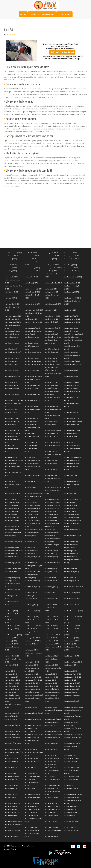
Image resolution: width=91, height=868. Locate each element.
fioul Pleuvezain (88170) (72, 656)
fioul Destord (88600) (51, 385)
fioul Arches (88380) (51, 259)
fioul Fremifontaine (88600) (73, 445)
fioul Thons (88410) (50, 776)
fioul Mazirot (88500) (51, 605)
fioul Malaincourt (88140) (32, 587)
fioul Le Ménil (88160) (11, 554)
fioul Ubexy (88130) (70, 785)
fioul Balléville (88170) (31, 283)
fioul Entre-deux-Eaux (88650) (73, 421)
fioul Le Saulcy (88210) (11, 557)
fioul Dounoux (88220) (31, 421)
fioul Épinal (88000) (10, 424)
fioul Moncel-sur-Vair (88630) (73, 617)
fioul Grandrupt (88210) (32, 481)
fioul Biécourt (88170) (71, 316)
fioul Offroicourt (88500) (72, 641)
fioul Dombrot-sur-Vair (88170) (34, 400)
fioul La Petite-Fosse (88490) (73, 536)
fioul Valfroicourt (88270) (32, 794)
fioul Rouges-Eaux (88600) (72, 695)
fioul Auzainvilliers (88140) (33, 271)
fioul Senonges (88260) (52, 758)
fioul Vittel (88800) (70, 815)
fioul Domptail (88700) (31, 418)
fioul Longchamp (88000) (12, 578)
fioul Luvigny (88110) (11, 581)
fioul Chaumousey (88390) (33, 352)
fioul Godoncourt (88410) (32, 475)
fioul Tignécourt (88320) (12, 779)
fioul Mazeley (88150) (31, 605)
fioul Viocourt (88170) (31, 815)
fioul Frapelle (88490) (31, 445)
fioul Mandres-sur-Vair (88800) (74, 587)
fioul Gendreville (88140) (32, 460)
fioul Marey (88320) (50, 593)
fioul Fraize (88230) (10, 445)
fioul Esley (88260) (50, 424)
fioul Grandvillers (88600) (72, 481)
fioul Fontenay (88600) (71, 436)
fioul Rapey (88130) (50, 680)
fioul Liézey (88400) (11, 572)
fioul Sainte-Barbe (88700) (72, 737)
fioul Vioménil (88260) (51, 815)
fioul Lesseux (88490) (71, 569)
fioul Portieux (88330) (11, 665)
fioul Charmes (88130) (31, 343)
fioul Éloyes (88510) (51, 421)
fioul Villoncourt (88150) (12, 812)
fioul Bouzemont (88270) (52, 328)
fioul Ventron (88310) (11, 806)
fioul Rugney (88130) (31, 707)
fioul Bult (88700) (30, 334)
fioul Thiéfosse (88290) (12, 776)
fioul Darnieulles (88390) (52, 382)
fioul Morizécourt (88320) (72, 626)
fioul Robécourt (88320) (32, 692)
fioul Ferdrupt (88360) (51, 433)
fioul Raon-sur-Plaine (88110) (33, 680)
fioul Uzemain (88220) (71, 788)
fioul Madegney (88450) (72, 581)
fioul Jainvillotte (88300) (32, 515)
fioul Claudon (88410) (11, 361)
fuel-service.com (15, 846)
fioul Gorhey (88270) (71, 475)
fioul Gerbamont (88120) (72, 460)
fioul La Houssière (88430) (72, 530)
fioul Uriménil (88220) (11, 788)
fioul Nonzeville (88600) (72, 638)
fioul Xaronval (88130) (71, 830)
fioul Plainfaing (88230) (51, 656)
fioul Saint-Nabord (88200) (53, 731)
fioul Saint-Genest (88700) (33, 719)
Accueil (23, 14)
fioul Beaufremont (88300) (73, 298)
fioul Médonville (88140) (72, 605)
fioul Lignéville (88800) (51, 572)
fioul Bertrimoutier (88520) (13, 316)
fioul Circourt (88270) (51, 358)
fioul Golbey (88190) (51, 475)
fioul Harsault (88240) (11, 506)
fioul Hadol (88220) (70, 493)
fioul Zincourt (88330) (51, 836)
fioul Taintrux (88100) (11, 773)
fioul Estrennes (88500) (12, 430)
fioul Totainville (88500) (71, 779)
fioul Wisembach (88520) (12, 830)
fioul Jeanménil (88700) (72, 515)
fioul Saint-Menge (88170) (12, 731)
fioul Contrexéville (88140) (72, 364)
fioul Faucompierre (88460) (73, 430)
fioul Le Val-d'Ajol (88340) (12, 563)
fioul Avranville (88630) (11, 277)
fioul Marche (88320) (31, 593)
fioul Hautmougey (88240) (33, 506)
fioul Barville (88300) (51, 289)
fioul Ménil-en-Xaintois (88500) (74, 611)
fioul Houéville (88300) (71, 509)
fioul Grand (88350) (10, 481)
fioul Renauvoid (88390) (72, 689)
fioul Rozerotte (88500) (72, 701)
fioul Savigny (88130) (71, 755)
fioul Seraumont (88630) (72, 758)
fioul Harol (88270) (70, 502)
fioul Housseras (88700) (12, 512)
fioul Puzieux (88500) (11, 674)
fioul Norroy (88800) (11, 641)
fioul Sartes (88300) (51, 749)
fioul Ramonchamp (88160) (33, 677)
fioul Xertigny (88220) (11, 836)
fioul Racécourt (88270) (32, 674)
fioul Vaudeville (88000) (71, 797)
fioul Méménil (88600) (11, 611)
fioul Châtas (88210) (11, 349)
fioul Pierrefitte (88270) (12, 656)
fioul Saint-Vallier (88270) (52, 737)
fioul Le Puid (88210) (51, 554)
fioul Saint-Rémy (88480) (12, 737)
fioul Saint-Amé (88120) (12, 713)
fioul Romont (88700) (51, 695)
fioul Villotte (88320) (31, 812)
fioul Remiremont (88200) (72, 686)
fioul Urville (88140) (30, 788)
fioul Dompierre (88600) (12, 418)
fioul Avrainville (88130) (71, 271)
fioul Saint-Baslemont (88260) (34, 713)
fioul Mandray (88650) (51, 587)
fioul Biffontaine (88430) (12, 319)
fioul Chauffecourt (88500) (13, 352)
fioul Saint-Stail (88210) (32, 737)
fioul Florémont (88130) (32, 436)
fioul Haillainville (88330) (52, 499)
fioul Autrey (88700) (11, 271)
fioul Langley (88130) (31, 548)
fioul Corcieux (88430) (11, 370)
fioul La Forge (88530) (11, 530)
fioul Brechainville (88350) (12, 331)
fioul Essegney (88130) (71, 424)
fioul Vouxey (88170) (31, 827)
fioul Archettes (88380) (71, 259)
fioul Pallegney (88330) (32, 650)
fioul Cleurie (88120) (51, 361)
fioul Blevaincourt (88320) (72, 319)
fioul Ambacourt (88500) (32, 256)
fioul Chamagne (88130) (32, 337)
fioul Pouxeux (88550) (71, 665)
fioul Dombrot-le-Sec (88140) (14, 400)
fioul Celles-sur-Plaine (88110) (74, 334)
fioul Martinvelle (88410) (52, 599)
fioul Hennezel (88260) (71, 506)
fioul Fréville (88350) (11, 457)
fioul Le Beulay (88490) (31, 551)
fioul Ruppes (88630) (51, 707)
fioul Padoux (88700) (71, 644)
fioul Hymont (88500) (51, 512)
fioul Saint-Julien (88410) (12, 725)
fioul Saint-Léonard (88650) (33, 725)
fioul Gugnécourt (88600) (12, 493)
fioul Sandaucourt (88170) (72, 743)
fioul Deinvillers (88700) (72, 382)
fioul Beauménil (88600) (12, 304)
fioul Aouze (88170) (30, 259)
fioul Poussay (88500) (51, 665)
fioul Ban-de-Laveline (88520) (53, 283)
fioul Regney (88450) (51, 683)
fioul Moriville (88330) (51, 626)
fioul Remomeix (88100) (12, 689)
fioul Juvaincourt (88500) (32, 521)
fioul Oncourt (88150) (31, 644)
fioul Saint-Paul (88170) (11, 734)
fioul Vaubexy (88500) (51, 797)
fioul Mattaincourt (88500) (72, 599)
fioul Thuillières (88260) (71, 776)
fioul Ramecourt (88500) (12, 677)
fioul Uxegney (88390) (51, 788)
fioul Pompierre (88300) (32, 662)
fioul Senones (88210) (31, 758)
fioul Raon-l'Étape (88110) (12, 680)
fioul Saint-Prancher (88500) (53, 734)
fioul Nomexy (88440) (11, 638)
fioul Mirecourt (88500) (52, 617)
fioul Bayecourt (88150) (52, 292)
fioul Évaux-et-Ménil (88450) (53, 430)
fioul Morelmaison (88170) (33, 626)
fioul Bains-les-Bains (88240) (73, 277)
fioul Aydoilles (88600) (31, 277)
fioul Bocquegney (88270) (13, 322)
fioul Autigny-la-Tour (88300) (53, 268)
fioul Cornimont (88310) (32, 370)
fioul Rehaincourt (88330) (72, 683)
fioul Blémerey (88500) (32, 319)
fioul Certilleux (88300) (11, 337)
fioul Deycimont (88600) (72, 385)
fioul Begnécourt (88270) (32, 304)
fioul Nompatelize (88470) (33, 638)
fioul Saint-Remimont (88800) (73, 734)
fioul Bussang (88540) (51, 334)
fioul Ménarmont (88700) (32, 611)
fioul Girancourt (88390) (72, 463)
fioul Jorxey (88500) (51, 518)
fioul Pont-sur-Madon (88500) (73, 662)
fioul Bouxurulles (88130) (32, 328)
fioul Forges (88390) (31, 442)
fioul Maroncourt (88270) (72, 593)
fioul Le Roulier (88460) (71, 554)
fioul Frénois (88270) (51, 451)
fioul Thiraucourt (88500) (32, 776)
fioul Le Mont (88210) (31, 554)
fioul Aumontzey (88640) (32, 268)
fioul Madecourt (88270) (52, 581)
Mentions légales (10, 849)
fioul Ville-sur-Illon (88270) (52, 809)
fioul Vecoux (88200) (51, 803)
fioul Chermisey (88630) (32, 358)
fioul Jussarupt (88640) (12, 521)
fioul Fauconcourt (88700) (12, 433)
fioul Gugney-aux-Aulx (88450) (34, 493)
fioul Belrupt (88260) (51, 310)
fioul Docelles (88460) (71, 388)
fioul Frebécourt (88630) (52, 445)
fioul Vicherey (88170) (71, 806)
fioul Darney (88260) (11, 382)
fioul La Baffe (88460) (51, 521)
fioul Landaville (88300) (12, 548)
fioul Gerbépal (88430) (11, 463)
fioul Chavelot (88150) (51, 352)
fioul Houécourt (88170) (52, 509)
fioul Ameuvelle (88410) (52, 256)
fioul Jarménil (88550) (51, 515)
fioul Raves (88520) (70, 680)
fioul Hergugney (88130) (12, 509)
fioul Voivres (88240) (51, 821)
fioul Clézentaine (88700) (72, 361)
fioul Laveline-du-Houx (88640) (14, 551)
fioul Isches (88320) (11, 515)
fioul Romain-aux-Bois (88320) (34, 695)
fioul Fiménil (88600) (11, 436)
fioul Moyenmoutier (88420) (13, 635)
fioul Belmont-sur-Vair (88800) (34, 310)
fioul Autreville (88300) (71, 268)
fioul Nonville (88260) (51, 638)
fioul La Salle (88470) (31, 542)
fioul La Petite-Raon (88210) (13, 542)
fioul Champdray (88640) (72, 337)
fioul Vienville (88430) (11, 809)
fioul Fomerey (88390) (51, 436)
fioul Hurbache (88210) (31, 512)
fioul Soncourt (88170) (31, 767)
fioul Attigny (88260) (71, 265)
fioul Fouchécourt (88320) (52, 442)
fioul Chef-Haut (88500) (71, 352)
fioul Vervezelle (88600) (32, 806)
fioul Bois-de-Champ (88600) (33, 322)
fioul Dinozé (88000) (51, 388)
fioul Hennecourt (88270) (52, 506)
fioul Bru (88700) (49, 331)
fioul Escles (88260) (30, 424)
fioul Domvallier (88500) (72, 418)
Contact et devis (64, 14)
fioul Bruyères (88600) (71, 331)
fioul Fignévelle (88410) (72, 433)
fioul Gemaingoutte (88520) (73, 457)
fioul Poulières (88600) (31, 665)
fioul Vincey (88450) (11, 815)
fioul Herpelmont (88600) (32, 509)
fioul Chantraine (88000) (12, 343)
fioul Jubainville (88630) (72, 518)
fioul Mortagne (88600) (12, 629)
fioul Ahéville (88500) (31, 253)
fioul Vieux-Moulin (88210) (32, 809)
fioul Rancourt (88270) (51, 677)
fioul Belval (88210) (70, 310)
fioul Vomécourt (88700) (72, 821)
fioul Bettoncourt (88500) (52, 316)
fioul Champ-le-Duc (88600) (53, 337)
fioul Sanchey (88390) (51, 743)
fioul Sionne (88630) (70, 761)
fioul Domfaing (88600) (31, 406)
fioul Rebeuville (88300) (12, 683)
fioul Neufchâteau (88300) (52, 635)
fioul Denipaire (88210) (11, 385)
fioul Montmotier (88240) (12, 626)
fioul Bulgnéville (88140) (12, 334)
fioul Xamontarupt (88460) (53, 830)
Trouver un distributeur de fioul (42, 14)
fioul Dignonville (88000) (32, 388)
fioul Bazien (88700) (11, 298)
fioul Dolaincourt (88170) (32, 394)
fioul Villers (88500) (70, 809)
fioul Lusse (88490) (70, 578)
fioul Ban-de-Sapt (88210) (72, 283)
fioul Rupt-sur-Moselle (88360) (74, 707)
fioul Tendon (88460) (31, 773)
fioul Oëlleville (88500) (51, 641)
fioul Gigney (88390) (51, 463)
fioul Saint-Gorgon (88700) (53, 719)
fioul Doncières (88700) (12, 421)
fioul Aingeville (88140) (51, 253)
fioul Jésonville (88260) (12, 518)
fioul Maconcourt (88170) (32, 581)
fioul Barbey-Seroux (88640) (33, 289)
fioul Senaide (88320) (11, 758)
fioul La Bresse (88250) (12, 527)
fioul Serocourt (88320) (52, 761)
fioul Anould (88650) (11, 259)
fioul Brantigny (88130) (71, 328)
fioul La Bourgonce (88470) (73, 521)
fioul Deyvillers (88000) (12, 388)
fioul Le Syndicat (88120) (32, 557)
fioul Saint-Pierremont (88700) (34, 734)
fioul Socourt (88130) (11, 767)
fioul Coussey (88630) (71, 370)
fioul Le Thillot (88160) (51, 557)
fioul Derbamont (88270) (32, 385)
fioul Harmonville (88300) (52, 502)
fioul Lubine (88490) (50, 578)
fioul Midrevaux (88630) (32, 617)
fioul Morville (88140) (31, 629)
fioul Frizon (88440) (30, 457)
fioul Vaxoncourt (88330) (32, 803)
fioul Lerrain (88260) (51, 569)
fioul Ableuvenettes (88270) (13, 253)
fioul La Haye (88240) (51, 530)
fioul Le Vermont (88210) (52, 563)
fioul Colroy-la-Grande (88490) (34, 364)
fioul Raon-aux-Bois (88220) (73, 677)
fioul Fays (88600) (30, 433)
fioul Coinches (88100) (11, 364)
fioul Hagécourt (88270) (12, 499)
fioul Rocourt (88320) (71, 692)
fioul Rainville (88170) (51, 674)
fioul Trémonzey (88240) (52, 785)
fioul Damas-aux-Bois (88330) (33, 376)
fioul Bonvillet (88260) (51, 322)
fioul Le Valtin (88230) (31, 563)
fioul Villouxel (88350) (51, 812)
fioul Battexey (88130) (11, 292)
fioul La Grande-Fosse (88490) (34, 530)
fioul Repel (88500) (10, 692)
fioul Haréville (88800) (31, 502)
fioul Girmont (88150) (51, 469)
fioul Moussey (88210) (51, 629)
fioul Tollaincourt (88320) (52, 779)
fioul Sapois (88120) (31, 749)
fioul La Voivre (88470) (71, 542)
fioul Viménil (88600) (71, 812)
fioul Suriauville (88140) (71, 767)
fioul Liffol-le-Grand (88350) (33, 572)
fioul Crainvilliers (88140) (12, 376)
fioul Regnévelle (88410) (32, 683)
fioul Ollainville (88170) (11, 644)
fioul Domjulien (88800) (52, 406)
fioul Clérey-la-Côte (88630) (33, 361)
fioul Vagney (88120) (11, 794)
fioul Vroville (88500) (71, 827)
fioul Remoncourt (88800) (32, 689)
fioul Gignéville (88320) (32, 463)
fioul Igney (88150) (70, 512)
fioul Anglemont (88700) (72, 256)
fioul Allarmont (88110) (11, 256)
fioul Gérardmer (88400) (52, 460)
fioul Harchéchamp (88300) (73, 499)
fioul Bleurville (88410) (51, 319)
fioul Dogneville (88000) (12, 394)
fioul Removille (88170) (52, 689)
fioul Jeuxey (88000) (31, 518)
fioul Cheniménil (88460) (12, 358)
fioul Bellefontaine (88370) (53, 304)
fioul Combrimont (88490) (52, 364)
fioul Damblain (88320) (71, 376)
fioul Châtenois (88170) (52, 349)
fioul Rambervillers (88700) (73, 674)
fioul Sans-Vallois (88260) (12, 749)
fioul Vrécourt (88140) (51, 827)
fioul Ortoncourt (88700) (52, 644)
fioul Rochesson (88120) (52, 692)
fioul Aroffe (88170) (11, 265)
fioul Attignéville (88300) (52, 265)
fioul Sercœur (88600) (11, 761)
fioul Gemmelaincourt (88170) (14, 460)
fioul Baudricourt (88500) (32, 292)
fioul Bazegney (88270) (71, 292)
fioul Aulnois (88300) (11, 268)
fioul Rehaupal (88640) (11, 686)
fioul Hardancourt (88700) (12, 502)
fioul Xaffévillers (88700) (32, 830)
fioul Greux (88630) (30, 487)
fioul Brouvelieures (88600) (33, 331)
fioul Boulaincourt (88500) (72, 322)
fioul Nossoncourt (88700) (33, 641)
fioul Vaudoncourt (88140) (13, 803)
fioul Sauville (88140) (51, 755)
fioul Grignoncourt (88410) (53, 487)
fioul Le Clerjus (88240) (51, 551)
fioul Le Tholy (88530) (71, 557)
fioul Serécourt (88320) (32, 761)
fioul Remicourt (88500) (52, 686)
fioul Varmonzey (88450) (32, 797)
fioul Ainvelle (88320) (71, 253)
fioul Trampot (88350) (11, 785)
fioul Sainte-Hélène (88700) (13, 743)
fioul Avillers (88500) (51, 271)
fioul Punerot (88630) (71, 671)
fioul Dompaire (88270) (71, 412)
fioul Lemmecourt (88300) (13, 569)
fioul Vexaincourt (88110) (52, 806)
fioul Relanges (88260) (31, 686)
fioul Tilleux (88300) (30, 779)
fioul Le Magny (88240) (71, 551)
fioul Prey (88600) (10, 671)
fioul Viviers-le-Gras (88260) (13, 821)
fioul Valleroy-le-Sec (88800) (73, 794)
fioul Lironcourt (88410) (71, 572)
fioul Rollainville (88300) (12, 695)
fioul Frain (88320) (70, 442)
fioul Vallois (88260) (10, 797)
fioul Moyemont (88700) (72, 629)
